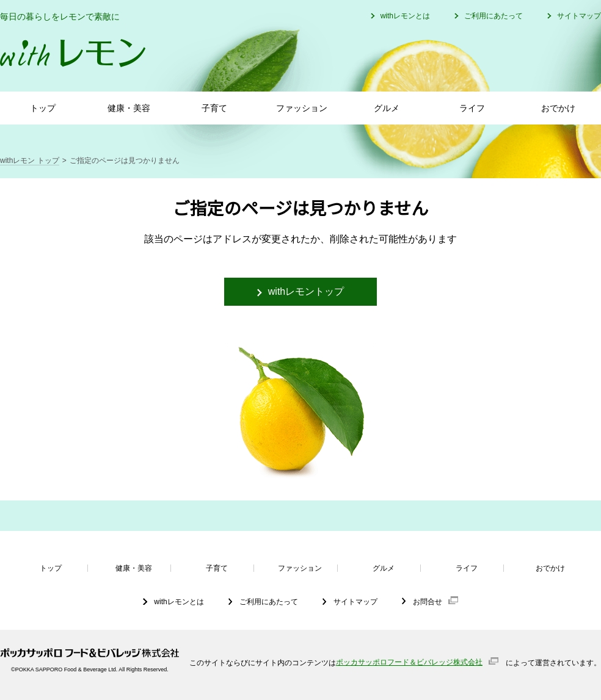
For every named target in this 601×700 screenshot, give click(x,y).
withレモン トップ (30, 161)
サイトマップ (579, 16)
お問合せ (428, 601)
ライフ (472, 108)
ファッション (302, 108)
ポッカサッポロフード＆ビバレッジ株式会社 (409, 662)
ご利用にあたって (494, 16)
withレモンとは (405, 16)
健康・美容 (129, 108)
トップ (43, 108)
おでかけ (558, 108)
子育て (214, 108)
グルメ (387, 108)
